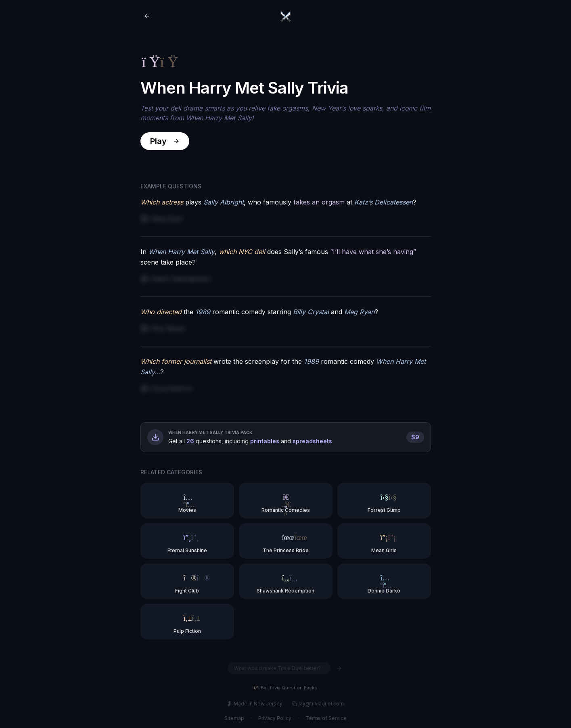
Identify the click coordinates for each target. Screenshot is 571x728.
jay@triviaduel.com (318, 704)
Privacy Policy (275, 718)
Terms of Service (326, 718)
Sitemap (234, 718)
